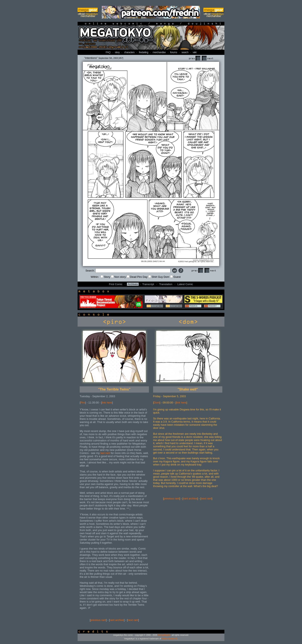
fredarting (143, 52)
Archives (133, 284)
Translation (166, 284)
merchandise (159, 52)
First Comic (116, 284)
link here (107, 403)
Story (105, 277)
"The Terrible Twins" (114, 389)
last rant (105, 453)
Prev (194, 58)
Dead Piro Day (137, 277)
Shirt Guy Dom (159, 277)
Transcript (148, 284)
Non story (118, 277)
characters (129, 52)
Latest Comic (185, 284)
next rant (133, 620)
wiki (195, 52)
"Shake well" (188, 389)
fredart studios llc (170, 639)
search (185, 52)
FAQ (108, 52)
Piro (83, 403)
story (117, 52)
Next (207, 58)
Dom (157, 403)
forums (174, 52)
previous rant (98, 620)
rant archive (117, 620)
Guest (175, 277)
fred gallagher (164, 635)
